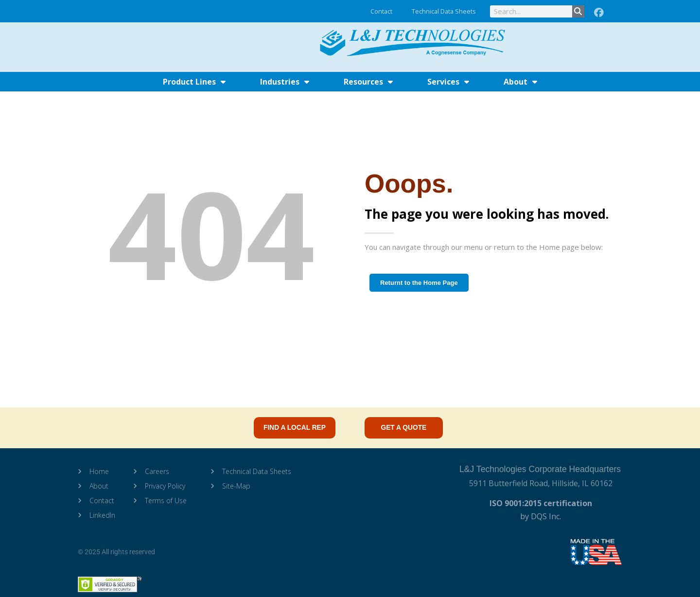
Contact (381, 11)
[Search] (578, 11)
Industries (285, 82)
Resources (368, 82)
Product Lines (194, 82)
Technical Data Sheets (444, 11)
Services (448, 82)
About (520, 82)
